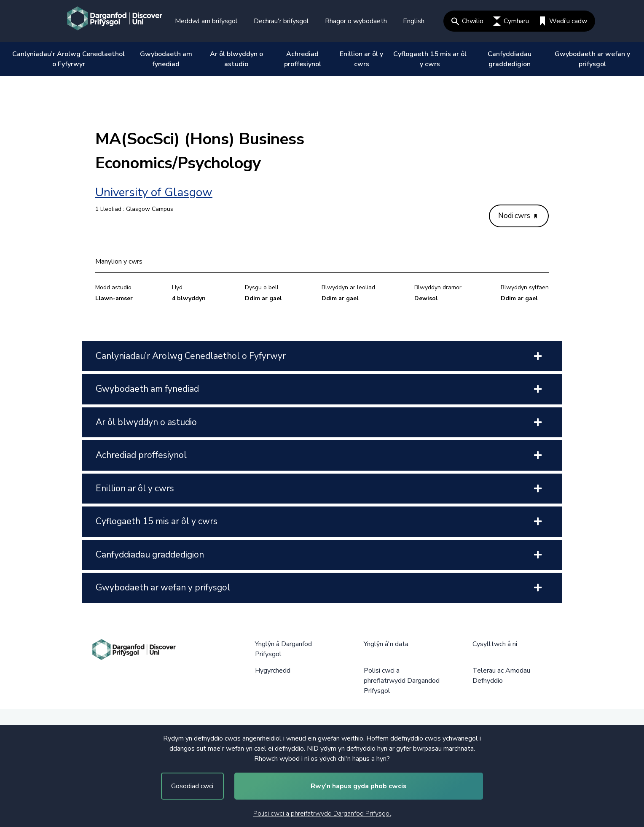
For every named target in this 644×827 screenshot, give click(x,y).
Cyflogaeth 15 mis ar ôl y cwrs (430, 59)
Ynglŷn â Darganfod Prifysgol (283, 649)
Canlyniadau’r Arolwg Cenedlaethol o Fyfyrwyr (68, 59)
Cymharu (511, 21)
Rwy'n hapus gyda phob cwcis (359, 786)
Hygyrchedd (273, 671)
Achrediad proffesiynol (303, 59)
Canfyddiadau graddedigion (510, 59)
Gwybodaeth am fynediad (166, 59)
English (414, 21)
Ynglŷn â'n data (386, 644)
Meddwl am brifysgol (206, 21)
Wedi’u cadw (563, 21)
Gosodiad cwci (192, 786)
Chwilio (467, 21)
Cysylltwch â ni (495, 644)
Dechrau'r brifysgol (281, 21)
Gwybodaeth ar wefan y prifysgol (592, 59)
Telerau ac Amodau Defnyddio (501, 676)
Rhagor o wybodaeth (356, 21)
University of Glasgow (154, 192)
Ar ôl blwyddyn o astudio (236, 59)
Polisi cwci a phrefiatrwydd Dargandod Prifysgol (402, 681)
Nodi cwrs (518, 216)
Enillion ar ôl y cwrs (361, 59)
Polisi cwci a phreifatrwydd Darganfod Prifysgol (322, 814)
